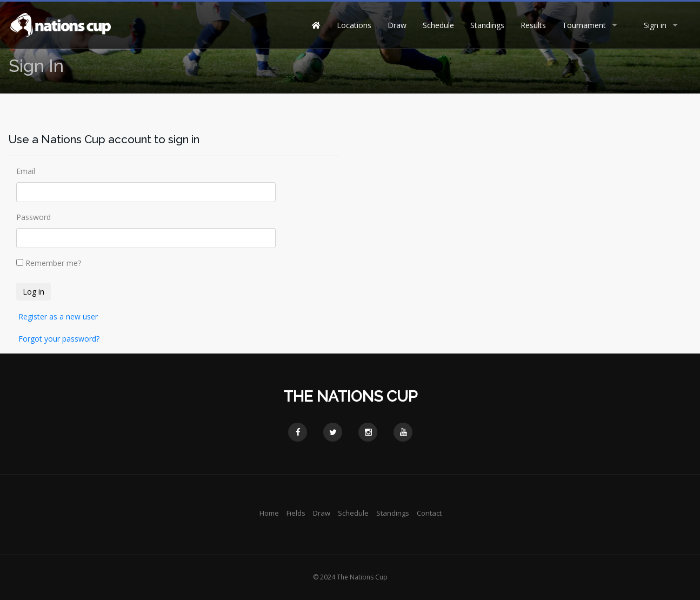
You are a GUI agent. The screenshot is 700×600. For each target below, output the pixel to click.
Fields (296, 513)
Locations (354, 25)
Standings (487, 25)
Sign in (655, 25)
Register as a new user (58, 316)
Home (269, 513)
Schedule (438, 25)
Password (34, 217)
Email (26, 171)
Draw (397, 25)
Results (533, 25)
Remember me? (53, 263)
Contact (429, 513)
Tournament (584, 25)
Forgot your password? (59, 339)
